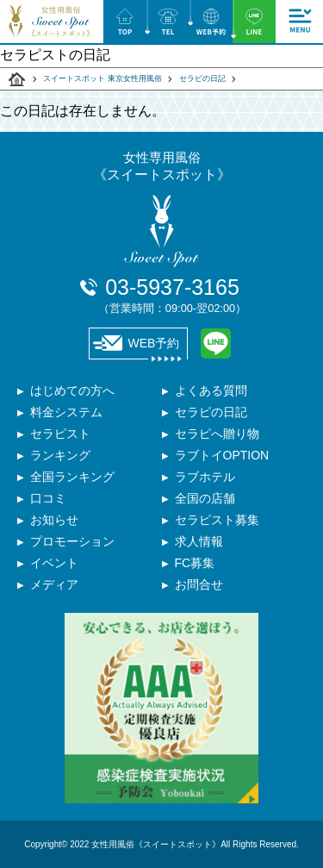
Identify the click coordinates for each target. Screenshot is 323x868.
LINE (216, 343)
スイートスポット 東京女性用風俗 (102, 78)
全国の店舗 (205, 498)
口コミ (48, 498)
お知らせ (54, 520)
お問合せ (199, 584)
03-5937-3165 (172, 295)
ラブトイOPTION (222, 455)
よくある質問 (211, 390)
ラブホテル (205, 477)
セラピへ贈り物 (217, 434)
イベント (54, 563)
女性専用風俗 (162, 167)
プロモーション (72, 541)
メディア (54, 584)
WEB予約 (137, 343)
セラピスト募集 (217, 520)
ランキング (60, 455)
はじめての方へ (72, 390)
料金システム (66, 412)
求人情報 (199, 541)
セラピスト (60, 434)
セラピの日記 (202, 78)
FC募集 (195, 563)
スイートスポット (17, 79)
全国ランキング (72, 477)
